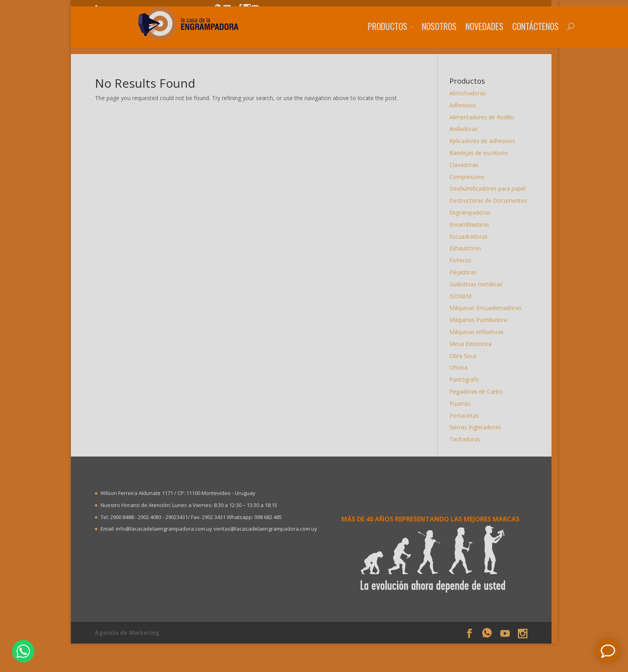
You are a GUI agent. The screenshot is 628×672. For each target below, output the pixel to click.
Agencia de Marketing (130, 633)
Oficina (461, 367)
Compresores (470, 177)
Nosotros (395, 38)
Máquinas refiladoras (479, 332)
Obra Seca (466, 356)
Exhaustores (468, 248)
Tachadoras (468, 439)
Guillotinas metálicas (479, 284)
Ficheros (463, 260)
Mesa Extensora (473, 344)
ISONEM (463, 296)
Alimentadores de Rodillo (485, 117)
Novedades (440, 38)
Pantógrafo (467, 379)
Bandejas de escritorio (481, 153)
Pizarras (463, 403)
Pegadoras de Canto (479, 391)
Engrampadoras (473, 212)
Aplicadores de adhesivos (485, 141)
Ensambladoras (472, 224)
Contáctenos (491, 38)
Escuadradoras (471, 236)
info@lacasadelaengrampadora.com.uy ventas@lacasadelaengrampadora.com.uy (219, 529)
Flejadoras (466, 272)
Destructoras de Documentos (491, 200)
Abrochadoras (470, 93)
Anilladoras (466, 129)
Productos (343, 38)
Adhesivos (465, 105)
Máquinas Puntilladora (481, 320)
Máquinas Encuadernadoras (488, 308)
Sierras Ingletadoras (478, 427)
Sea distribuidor (500, 9)
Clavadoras (467, 165)
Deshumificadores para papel (490, 188)
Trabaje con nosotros (438, 9)
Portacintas (467, 415)
